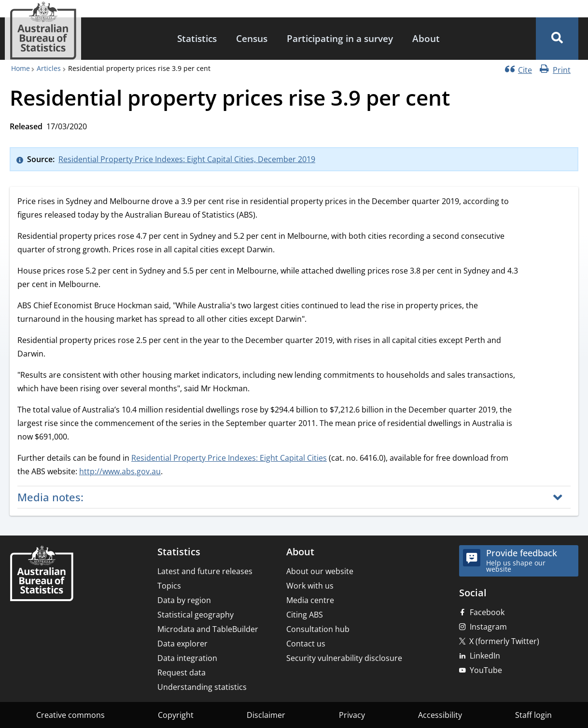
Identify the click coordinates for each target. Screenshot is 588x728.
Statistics (197, 38)
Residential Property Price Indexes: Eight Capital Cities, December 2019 (187, 159)
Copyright (176, 715)
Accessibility (440, 715)
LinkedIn (485, 656)
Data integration (187, 658)
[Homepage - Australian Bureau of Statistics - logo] (43, 31)
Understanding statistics (202, 687)
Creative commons (70, 715)
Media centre (310, 600)
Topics (169, 586)
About (426, 38)
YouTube (486, 670)
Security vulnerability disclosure (344, 658)
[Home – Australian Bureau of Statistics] (42, 574)
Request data (182, 673)
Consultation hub (318, 629)
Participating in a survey (340, 38)
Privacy (352, 715)
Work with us (310, 586)
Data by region (184, 600)
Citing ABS (305, 615)
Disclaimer (266, 715)
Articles (49, 68)
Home (21, 68)
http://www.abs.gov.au (120, 471)
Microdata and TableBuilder (208, 629)
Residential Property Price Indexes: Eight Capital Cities (229, 458)
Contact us (306, 644)
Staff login (533, 715)
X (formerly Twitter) (504, 641)
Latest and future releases (205, 571)
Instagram (488, 627)
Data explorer (182, 644)
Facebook (487, 612)
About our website (320, 571)
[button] (557, 39)
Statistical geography (196, 615)
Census (252, 38)
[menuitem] (197, 39)
